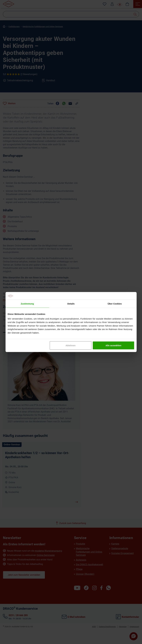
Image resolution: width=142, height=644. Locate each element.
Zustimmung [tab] (27, 304)
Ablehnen (70, 345)
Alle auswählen (113, 345)
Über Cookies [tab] (115, 304)
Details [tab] (71, 304)
